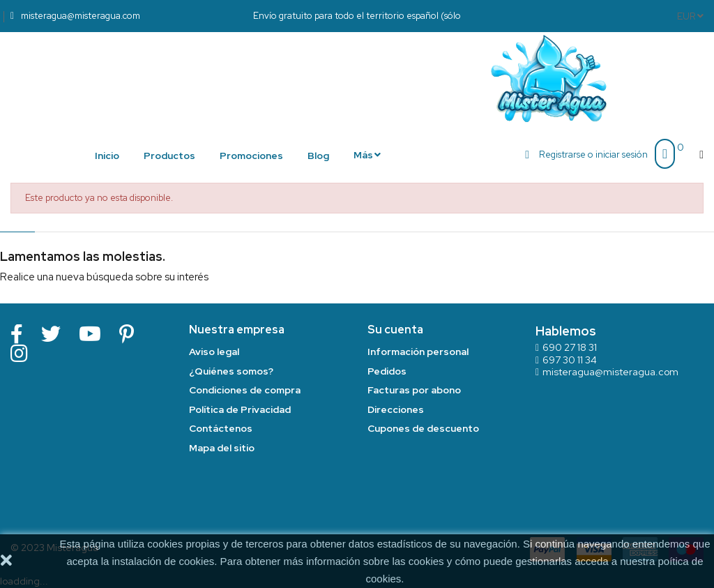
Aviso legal (214, 352)
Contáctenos (221, 428)
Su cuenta (395, 330)
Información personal (418, 352)
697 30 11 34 (570, 360)
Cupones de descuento (423, 428)
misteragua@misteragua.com (610, 372)
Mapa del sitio (222, 448)
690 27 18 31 (570, 347)
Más (363, 155)
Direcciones (396, 409)
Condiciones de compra (245, 390)
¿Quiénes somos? (231, 371)
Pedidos (387, 371)
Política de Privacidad (240, 409)
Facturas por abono (414, 390)
